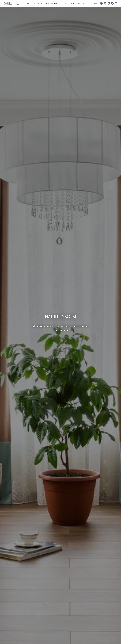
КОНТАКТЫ (86, 3)
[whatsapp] (105, 3)
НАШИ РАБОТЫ (37, 3)
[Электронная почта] (109, 3)
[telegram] (112, 3)
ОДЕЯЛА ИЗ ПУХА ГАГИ (67, 3)
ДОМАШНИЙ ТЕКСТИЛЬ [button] (51, 3)
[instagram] (116, 3)
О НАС (79, 3)
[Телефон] (101, 3)
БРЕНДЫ (94, 3)
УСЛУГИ (28, 3)
